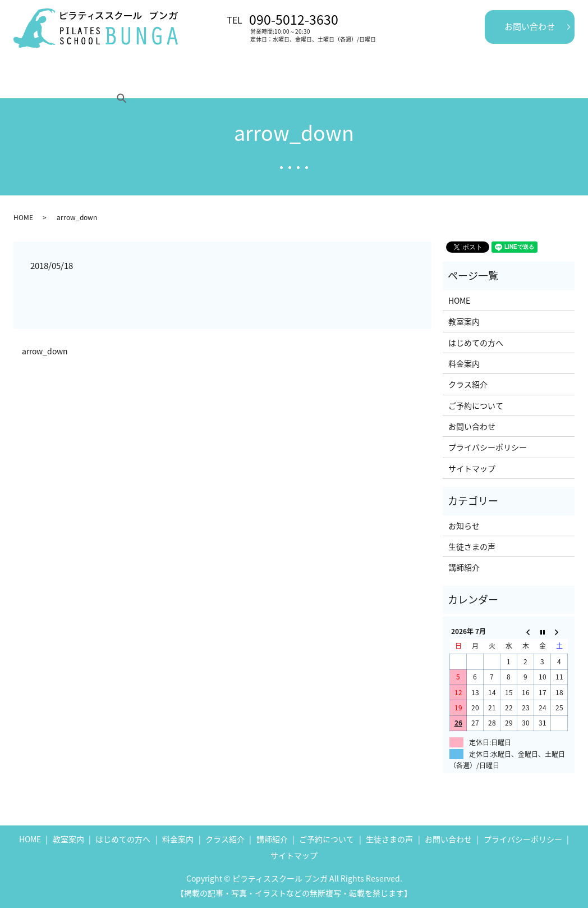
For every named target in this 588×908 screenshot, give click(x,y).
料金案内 (205, 81)
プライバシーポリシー (488, 447)
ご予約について (442, 81)
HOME (34, 81)
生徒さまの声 (372, 81)
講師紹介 (314, 81)
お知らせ (464, 526)
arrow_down (45, 351)
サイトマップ (472, 468)
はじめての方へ (142, 81)
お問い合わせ (530, 26)
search (497, 81)
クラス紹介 (259, 81)
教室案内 (80, 81)
